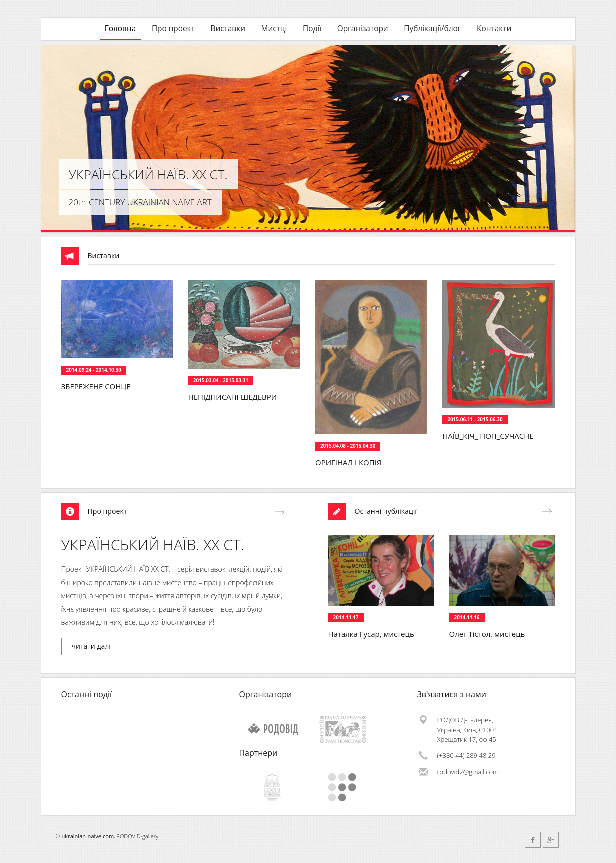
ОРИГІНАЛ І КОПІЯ (348, 462)
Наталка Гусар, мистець (371, 634)
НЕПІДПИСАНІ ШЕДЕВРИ (233, 397)
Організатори (363, 29)
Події (312, 29)
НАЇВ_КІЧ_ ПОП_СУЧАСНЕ (488, 436)
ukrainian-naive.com (88, 836)
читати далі (91, 646)
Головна (120, 29)
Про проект (173, 29)
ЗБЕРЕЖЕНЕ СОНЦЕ (96, 386)
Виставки (228, 29)
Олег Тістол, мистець (487, 634)
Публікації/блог (432, 29)
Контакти (494, 29)
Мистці (274, 29)
